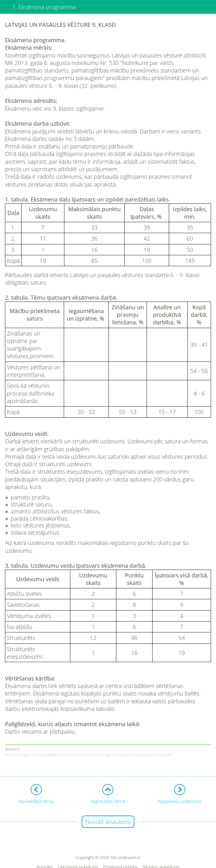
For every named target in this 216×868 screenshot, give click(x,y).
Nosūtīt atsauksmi (108, 822)
